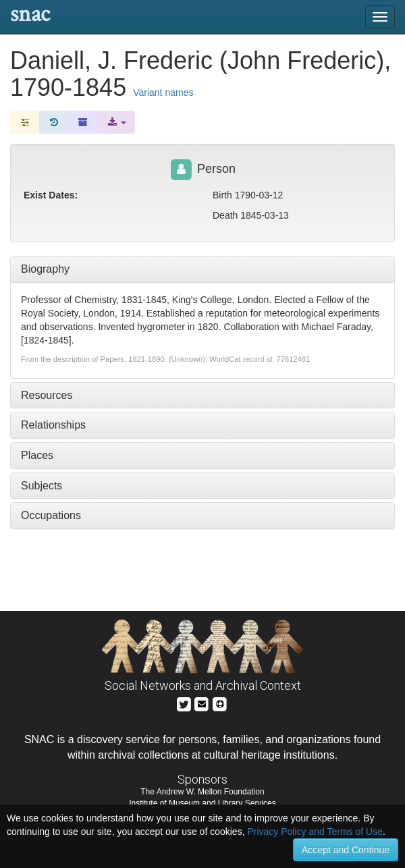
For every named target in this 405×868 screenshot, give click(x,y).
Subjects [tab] (42, 486)
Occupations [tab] (51, 515)
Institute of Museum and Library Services (202, 803)
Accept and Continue (346, 850)
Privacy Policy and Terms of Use (315, 832)
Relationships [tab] (53, 425)
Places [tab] (37, 455)
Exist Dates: (51, 195)
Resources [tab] (47, 395)
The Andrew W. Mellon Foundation (202, 792)
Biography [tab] (45, 269)
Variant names (163, 92)
